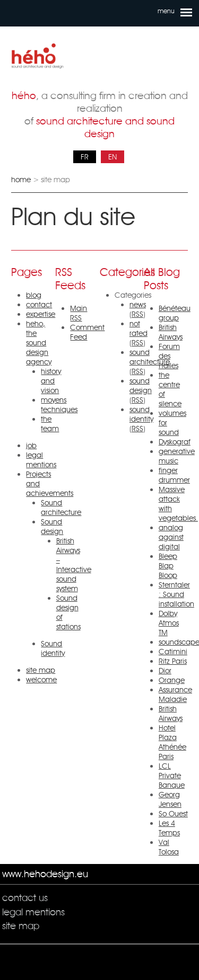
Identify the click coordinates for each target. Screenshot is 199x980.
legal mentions (41, 460)
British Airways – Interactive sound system (74, 565)
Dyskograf (175, 442)
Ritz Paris (173, 661)
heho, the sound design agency (39, 343)
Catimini (173, 652)
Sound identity (53, 648)
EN (113, 157)
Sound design (52, 527)
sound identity (141, 414)
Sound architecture (61, 507)
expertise (41, 314)
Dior (165, 671)
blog (34, 295)
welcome (41, 680)
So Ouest (173, 814)
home (21, 180)
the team (50, 424)
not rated (139, 328)
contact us (25, 898)
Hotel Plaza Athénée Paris (172, 742)
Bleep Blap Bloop (168, 566)
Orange (172, 680)
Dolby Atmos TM (169, 623)
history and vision (51, 381)
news (138, 305)
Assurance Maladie (175, 694)
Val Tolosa (169, 847)
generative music (177, 456)
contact (39, 305)
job (31, 446)
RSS (137, 314)
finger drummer (174, 475)
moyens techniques (59, 405)
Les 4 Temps (169, 828)
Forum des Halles (169, 356)
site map (41, 670)
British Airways (171, 332)
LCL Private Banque (172, 776)
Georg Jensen (170, 799)
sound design (141, 386)
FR (85, 157)
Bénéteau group (175, 313)
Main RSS (79, 313)
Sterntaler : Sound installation (176, 594)
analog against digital (171, 537)
